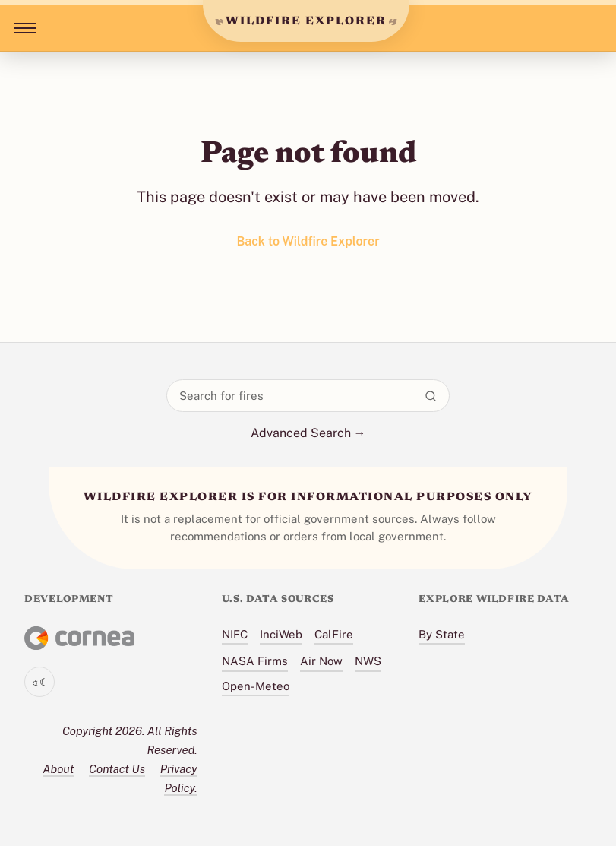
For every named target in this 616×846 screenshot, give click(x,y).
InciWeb (281, 634)
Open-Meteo (256, 686)
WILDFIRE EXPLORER (306, 22)
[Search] (431, 396)
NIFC (235, 634)
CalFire (334, 634)
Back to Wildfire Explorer (308, 241)
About (58, 769)
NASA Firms (255, 661)
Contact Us (117, 769)
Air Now (321, 661)
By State (442, 634)
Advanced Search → (308, 433)
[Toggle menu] (22, 28)
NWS (368, 661)
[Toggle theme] (39, 682)
